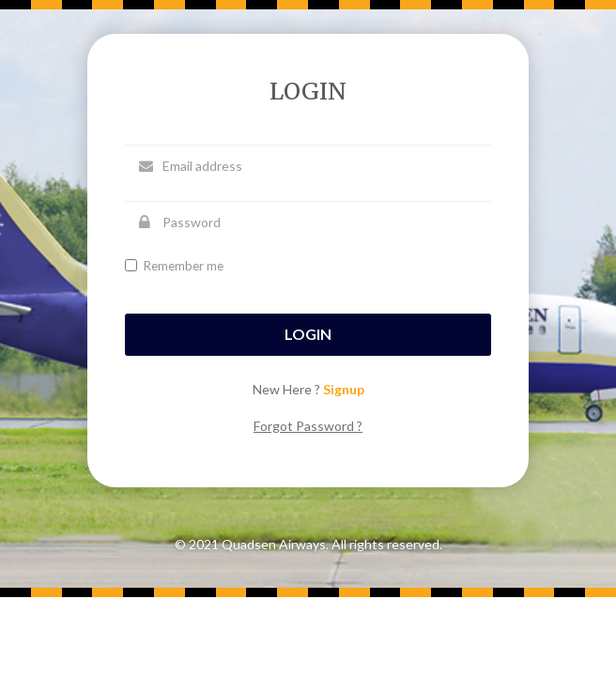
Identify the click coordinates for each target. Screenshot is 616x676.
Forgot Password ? (308, 426)
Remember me (174, 266)
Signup (344, 389)
